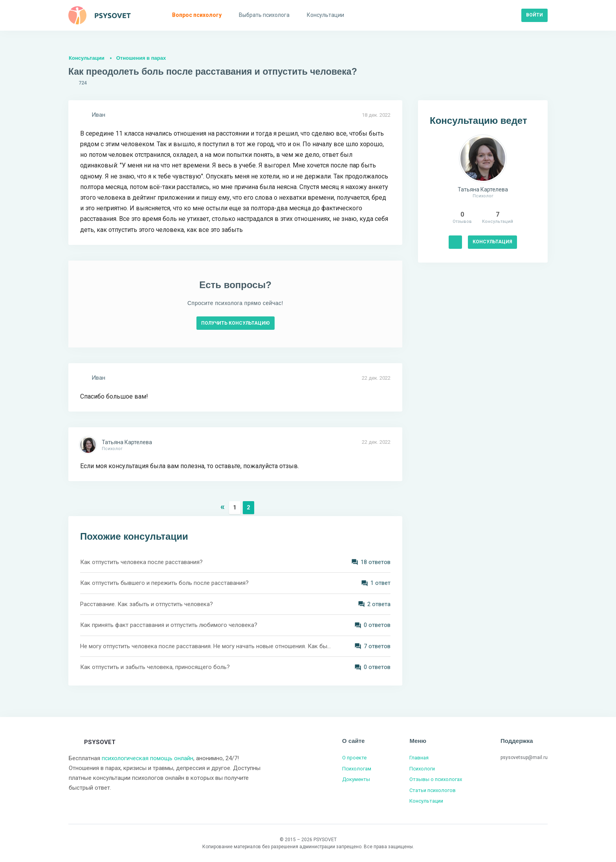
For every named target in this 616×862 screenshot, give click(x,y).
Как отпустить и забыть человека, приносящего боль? (155, 667)
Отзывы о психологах (436, 779)
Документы (356, 779)
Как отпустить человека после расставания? (141, 562)
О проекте (354, 758)
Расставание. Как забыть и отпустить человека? (147, 604)
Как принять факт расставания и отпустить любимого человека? (169, 625)
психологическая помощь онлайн (148, 758)
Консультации (87, 58)
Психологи (422, 769)
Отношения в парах (141, 58)
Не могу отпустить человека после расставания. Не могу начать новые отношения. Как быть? (206, 646)
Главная (419, 758)
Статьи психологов (433, 790)
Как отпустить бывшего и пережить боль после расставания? (164, 583)
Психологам (357, 769)
